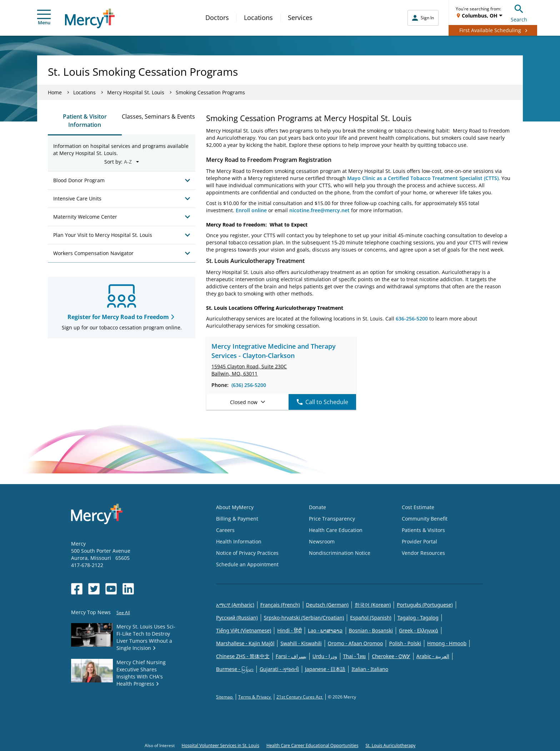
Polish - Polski (405, 643)
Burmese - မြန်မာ (235, 669)
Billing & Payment (237, 519)
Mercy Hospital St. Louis (136, 92)
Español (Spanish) (371, 618)
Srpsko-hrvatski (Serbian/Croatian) (304, 618)
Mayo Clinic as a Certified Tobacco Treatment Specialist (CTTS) (423, 178)
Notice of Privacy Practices (247, 553)
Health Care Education (336, 530)
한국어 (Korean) (373, 605)
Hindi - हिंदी (289, 630)
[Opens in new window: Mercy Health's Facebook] (77, 589)
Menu (44, 18)
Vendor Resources (423, 553)
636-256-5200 (412, 319)
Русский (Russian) (237, 618)
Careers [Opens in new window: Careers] (225, 530)
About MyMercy (235, 507)
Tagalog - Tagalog (418, 618)
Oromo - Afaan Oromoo (356, 643)
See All (123, 613)
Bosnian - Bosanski (371, 630)
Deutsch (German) (327, 605)
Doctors (217, 18)
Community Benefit (425, 519)
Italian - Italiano (370, 669)
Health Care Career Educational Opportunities (312, 745)
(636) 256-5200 (249, 385)
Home (55, 92)
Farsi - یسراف (291, 656)
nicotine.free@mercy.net (319, 210)
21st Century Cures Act (300, 697)
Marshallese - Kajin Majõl (245, 643)
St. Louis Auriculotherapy (390, 745)
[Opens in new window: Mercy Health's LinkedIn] (128, 589)
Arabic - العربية (433, 656)
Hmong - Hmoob (447, 643)
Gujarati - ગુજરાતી (279, 669)
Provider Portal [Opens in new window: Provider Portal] (419, 541)
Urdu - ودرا (325, 656)
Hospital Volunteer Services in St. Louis (221, 745)
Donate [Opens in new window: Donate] (317, 507)
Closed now (247, 402)
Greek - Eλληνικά (419, 630)
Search (519, 12)
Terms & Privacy (255, 697)
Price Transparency (332, 519)
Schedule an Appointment (247, 564)
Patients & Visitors (423, 530)
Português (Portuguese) (425, 605)
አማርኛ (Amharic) (235, 605)
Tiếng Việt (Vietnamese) (244, 630)
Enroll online (251, 210)
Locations (258, 18)
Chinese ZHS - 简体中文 (243, 656)
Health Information (239, 541)
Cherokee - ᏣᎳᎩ (391, 656)
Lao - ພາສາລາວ (325, 630)
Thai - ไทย (355, 656)
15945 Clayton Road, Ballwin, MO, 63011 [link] (249, 370)
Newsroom (322, 541)
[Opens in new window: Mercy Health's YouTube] (111, 589)
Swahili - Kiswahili (301, 643)
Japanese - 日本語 (325, 669)
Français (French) (280, 605)
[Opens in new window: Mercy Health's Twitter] (94, 589)
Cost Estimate (418, 507)
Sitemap (225, 697)
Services (300, 18)
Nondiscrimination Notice (340, 553)
